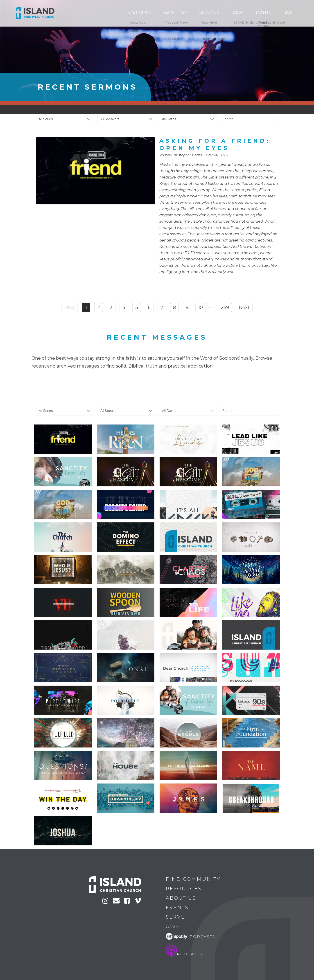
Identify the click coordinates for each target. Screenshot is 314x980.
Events (272, 13)
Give (290, 13)
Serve (252, 13)
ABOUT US (230, 13)
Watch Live (203, 13)
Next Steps (174, 13)
